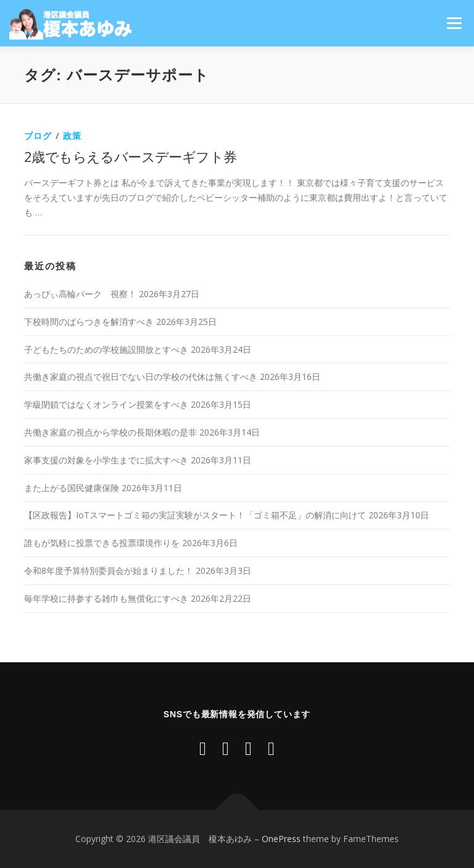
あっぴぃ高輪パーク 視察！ (80, 294)
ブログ (38, 136)
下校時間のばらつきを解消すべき (89, 322)
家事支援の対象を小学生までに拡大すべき (106, 460)
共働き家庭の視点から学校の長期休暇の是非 (110, 432)
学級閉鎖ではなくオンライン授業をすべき (106, 404)
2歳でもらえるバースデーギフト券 (130, 156)
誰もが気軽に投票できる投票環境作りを (102, 543)
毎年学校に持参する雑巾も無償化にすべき (106, 598)
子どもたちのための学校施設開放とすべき (106, 349)
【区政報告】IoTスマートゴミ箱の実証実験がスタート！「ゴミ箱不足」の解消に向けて (195, 515)
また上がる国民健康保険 (72, 488)
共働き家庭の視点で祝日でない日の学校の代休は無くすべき (141, 377)
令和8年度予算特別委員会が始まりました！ (109, 571)
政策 (72, 136)
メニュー (454, 23)
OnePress (281, 839)
